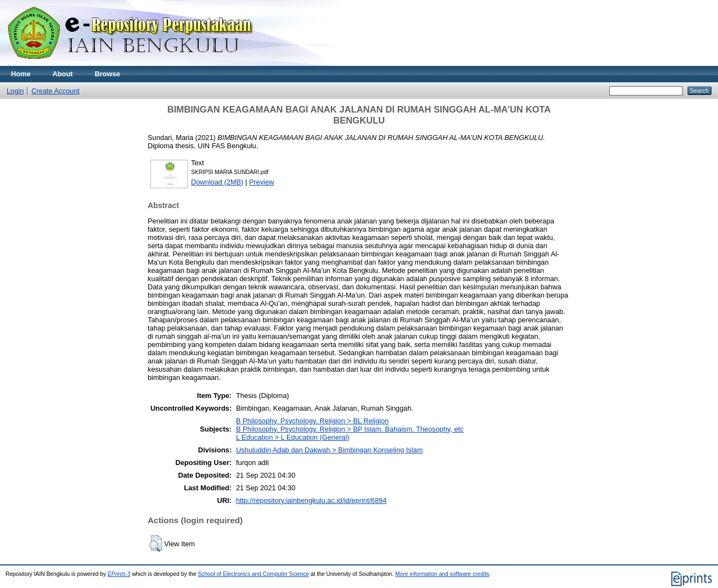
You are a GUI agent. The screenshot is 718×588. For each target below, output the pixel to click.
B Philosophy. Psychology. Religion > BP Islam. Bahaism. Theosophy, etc (350, 429)
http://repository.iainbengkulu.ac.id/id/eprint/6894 (311, 500)
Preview (262, 182)
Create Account (55, 91)
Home (21, 74)
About (63, 74)
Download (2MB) (217, 182)
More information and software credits (442, 574)
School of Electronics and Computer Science (253, 574)
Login (15, 91)
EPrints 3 (119, 574)
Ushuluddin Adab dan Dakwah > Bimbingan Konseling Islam (329, 450)
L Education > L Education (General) (293, 437)
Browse (108, 74)
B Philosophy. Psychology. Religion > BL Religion (312, 421)
